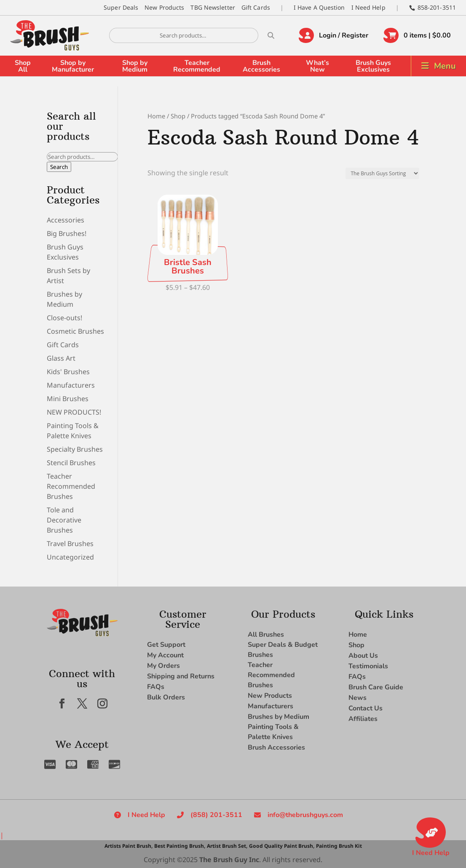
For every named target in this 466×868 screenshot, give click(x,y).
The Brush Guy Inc (229, 860)
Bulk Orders (166, 697)
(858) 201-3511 (216, 815)
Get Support (166, 645)
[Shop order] (382, 173)
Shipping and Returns (181, 676)
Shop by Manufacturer (73, 66)
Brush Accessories (261, 66)
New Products (164, 7)
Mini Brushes (68, 399)
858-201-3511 (437, 7)
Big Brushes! (67, 233)
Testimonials (368, 666)
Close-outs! (64, 318)
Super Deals (121, 7)
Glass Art (61, 358)
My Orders (163, 666)
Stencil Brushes (71, 463)
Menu (445, 66)
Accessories (66, 220)
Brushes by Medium (279, 717)
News (358, 698)
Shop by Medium (135, 66)
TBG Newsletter (213, 7)
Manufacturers (71, 385)
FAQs (156, 687)
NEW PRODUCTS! (74, 412)
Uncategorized (70, 557)
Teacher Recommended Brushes (71, 486)
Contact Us (366, 708)
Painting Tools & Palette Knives (273, 732)
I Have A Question (319, 7)
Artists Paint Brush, (129, 846)
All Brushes (266, 635)
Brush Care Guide (376, 687)
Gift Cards (256, 7)
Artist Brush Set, (227, 846)
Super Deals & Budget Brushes (283, 650)
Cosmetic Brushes (75, 331)
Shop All (23, 66)
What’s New (317, 66)
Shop (178, 116)
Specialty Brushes (75, 449)
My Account (165, 655)
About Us (363, 656)
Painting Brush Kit (339, 846)
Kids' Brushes (68, 372)
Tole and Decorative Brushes (64, 520)
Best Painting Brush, (180, 846)
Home (156, 116)
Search (59, 167)
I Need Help (368, 7)
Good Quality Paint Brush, (282, 846)
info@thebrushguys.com (305, 815)
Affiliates (363, 719)
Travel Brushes (70, 544)
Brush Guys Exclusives (373, 66)
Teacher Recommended (197, 66)
